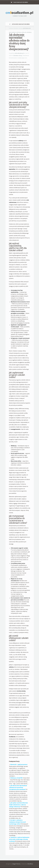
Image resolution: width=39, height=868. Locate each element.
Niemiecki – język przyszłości (19, 765)
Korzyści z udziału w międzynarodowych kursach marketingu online (18, 822)
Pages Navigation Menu (19, 2)
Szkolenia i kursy (18, 28)
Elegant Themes (16, 864)
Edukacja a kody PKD (17, 778)
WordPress (30, 864)
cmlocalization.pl (19, 53)
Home (11, 28)
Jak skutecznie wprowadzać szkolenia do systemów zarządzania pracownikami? (18, 788)
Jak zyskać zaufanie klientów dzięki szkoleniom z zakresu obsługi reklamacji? (18, 805)
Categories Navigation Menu (19, 24)
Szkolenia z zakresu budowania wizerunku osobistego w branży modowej (19, 839)
